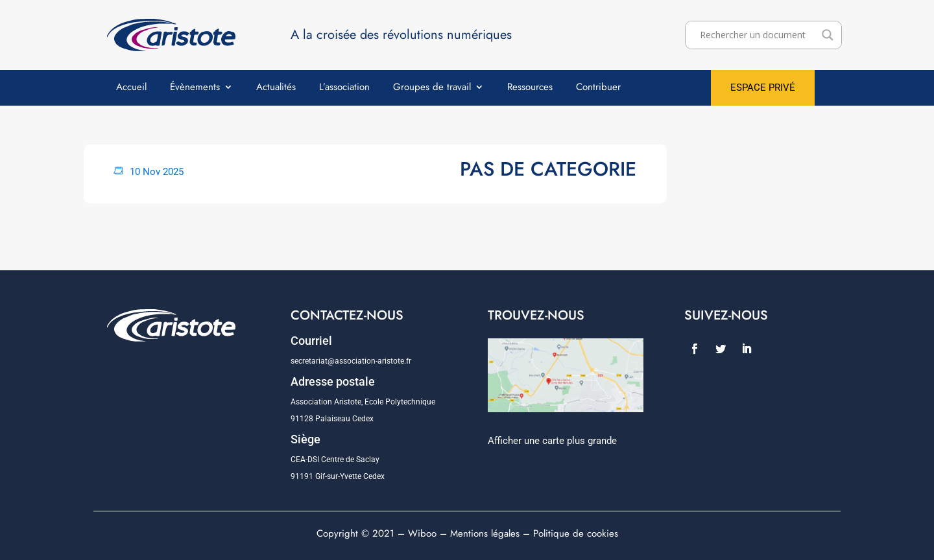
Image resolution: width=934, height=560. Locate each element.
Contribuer (598, 88)
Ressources (530, 88)
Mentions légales (485, 533)
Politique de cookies (576, 533)
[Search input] (758, 35)
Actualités (276, 88)
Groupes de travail (432, 88)
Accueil (131, 88)
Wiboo (422, 533)
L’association (344, 88)
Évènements (195, 88)
